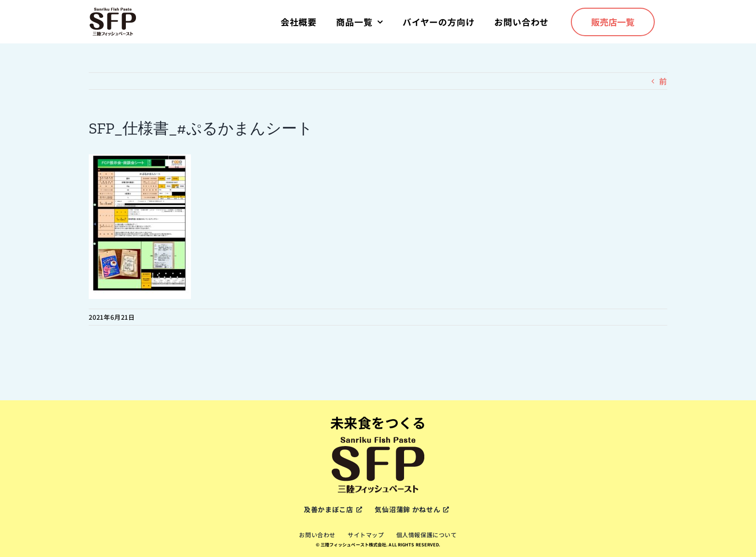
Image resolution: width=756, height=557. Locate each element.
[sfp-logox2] (113, 11)
